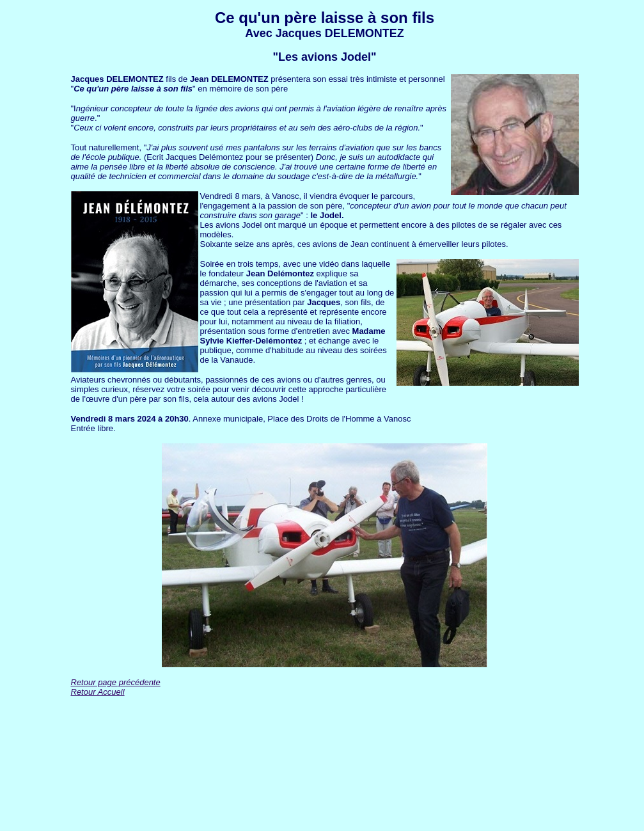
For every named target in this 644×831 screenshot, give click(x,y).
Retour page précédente (116, 682)
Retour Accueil (98, 692)
